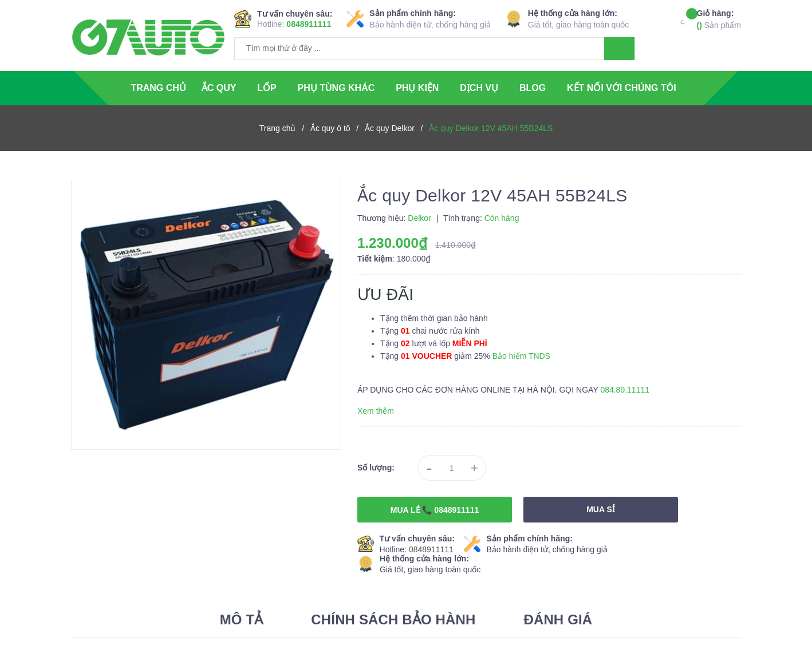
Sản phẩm (719, 19)
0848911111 (309, 24)
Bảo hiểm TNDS (521, 356)
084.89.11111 (625, 390)
